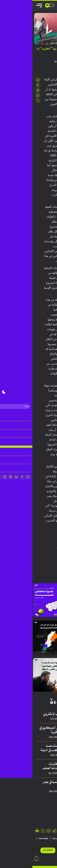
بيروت (52, 547)
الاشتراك (16, 850)
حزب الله (45, 547)
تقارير (43, 838)
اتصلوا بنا (41, 842)
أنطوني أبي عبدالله (41, 62)
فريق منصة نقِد (35, 737)
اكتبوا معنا (11, 838)
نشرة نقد (23, 838)
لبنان (26, 547)
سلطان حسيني (35, 773)
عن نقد (51, 842)
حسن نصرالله (35, 547)
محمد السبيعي (35, 791)
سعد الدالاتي (37, 755)
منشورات (34, 838)
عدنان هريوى (36, 719)
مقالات (52, 838)
